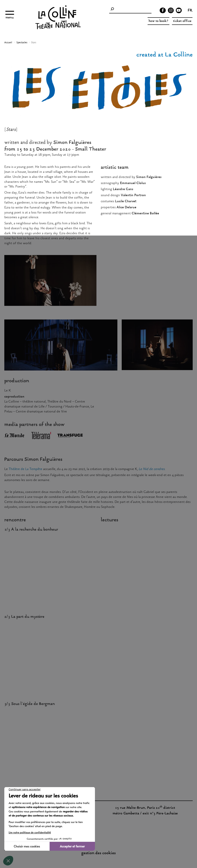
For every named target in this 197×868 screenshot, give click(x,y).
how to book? (158, 21)
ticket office (182, 21)
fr (190, 11)
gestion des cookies (98, 853)
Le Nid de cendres (152, 469)
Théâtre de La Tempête (25, 469)
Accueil (8, 43)
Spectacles (22, 43)
